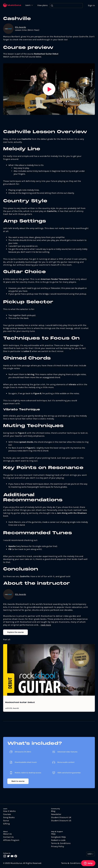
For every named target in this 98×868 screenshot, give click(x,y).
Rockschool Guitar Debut (20, 703)
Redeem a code (58, 840)
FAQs (53, 834)
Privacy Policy (58, 847)
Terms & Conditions (61, 843)
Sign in (91, 6)
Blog (53, 811)
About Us (7, 834)
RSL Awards (20, 27)
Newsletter (56, 814)
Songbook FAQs (58, 837)
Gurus (6, 821)
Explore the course (15, 632)
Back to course (18, 781)
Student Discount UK (61, 818)
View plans (43, 5)
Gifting (6, 824)
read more (46, 625)
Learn (29, 5)
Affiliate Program (11, 840)
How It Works (9, 811)
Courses (7, 814)
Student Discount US (61, 821)
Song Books (9, 818)
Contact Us (8, 837)
